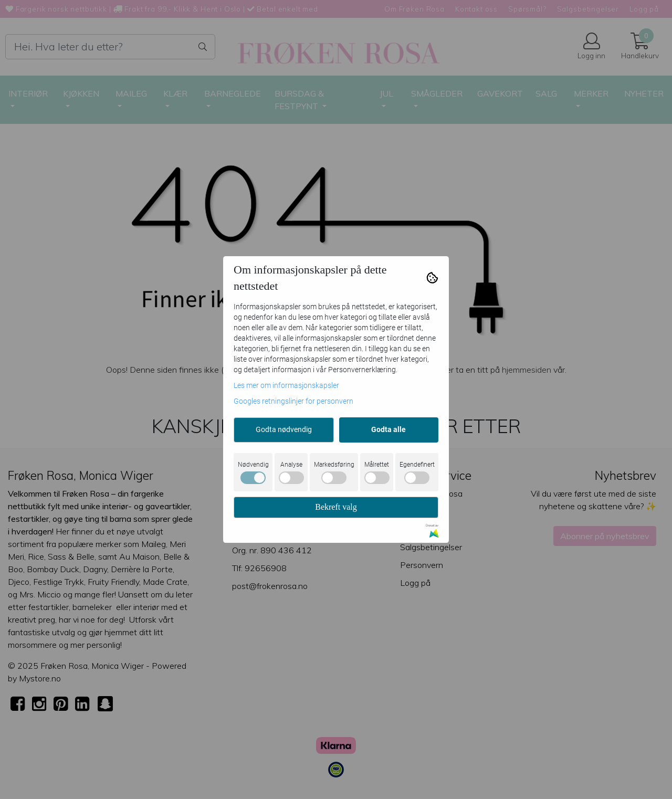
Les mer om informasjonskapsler (286, 385)
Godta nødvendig (284, 429)
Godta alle (388, 429)
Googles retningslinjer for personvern (293, 401)
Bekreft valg (336, 507)
